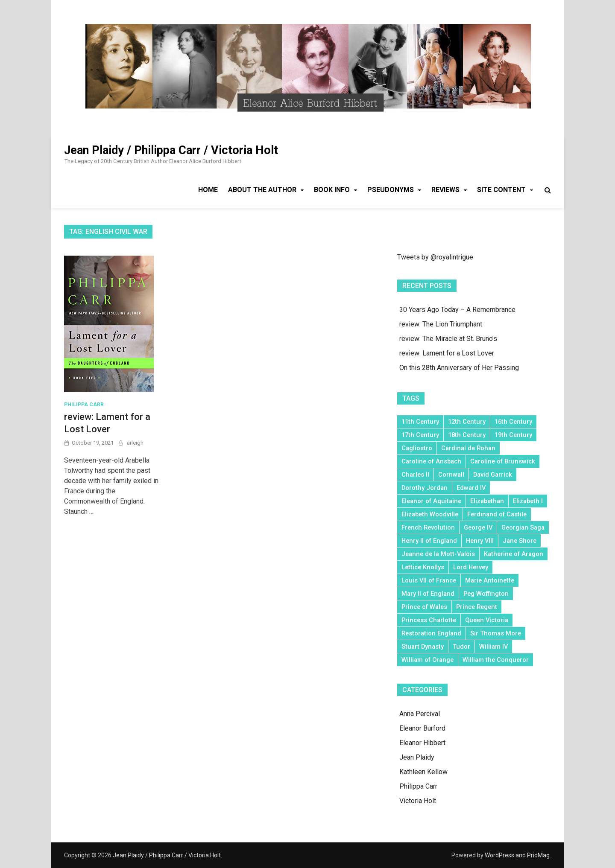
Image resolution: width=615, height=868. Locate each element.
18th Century (467, 435)
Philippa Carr (84, 405)
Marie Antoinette (490, 580)
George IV (478, 527)
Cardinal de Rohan (468, 448)
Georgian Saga (523, 527)
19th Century (513, 435)
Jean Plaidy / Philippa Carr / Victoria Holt (171, 150)
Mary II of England (428, 594)
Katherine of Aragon (514, 554)
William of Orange (428, 660)
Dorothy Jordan (425, 488)
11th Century (420, 422)
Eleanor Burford (422, 728)
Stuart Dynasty (423, 647)
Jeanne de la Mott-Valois (438, 554)
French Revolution (428, 527)
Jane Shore (520, 541)
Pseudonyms (391, 190)
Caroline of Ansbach (431, 461)
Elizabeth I (528, 501)
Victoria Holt (418, 801)
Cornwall (451, 475)
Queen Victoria (487, 620)
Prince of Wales (424, 607)
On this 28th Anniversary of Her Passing (459, 368)
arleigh (135, 443)
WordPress (499, 855)
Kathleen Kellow (423, 772)
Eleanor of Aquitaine (431, 501)
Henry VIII (480, 541)
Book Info (332, 190)
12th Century (467, 422)
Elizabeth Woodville (430, 514)
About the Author (262, 190)
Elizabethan (487, 501)
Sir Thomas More (496, 633)
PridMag (538, 855)
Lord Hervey (471, 567)
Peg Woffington (486, 594)
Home (208, 190)
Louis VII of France (429, 580)
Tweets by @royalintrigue (435, 257)
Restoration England (431, 633)
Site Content (501, 190)
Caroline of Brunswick (503, 461)
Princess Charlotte (429, 620)
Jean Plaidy (417, 757)
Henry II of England (429, 541)
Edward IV (471, 488)
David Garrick (493, 475)
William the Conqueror (496, 660)
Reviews (445, 190)
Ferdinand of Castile (497, 514)
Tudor (461, 647)
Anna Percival (420, 714)
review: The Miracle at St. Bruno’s (448, 339)
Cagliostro (417, 448)
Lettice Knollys (423, 567)
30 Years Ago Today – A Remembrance (457, 310)
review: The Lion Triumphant (441, 324)
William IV (493, 647)
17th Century (420, 435)
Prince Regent (477, 607)
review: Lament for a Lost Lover (447, 353)
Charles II (415, 475)
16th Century (513, 422)
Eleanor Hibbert (422, 743)
